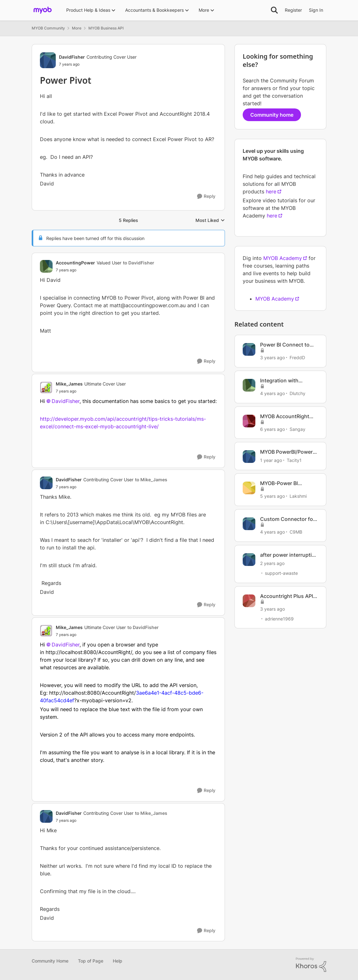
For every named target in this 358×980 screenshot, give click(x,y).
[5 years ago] (272, 496)
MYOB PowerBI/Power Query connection (286, 452)
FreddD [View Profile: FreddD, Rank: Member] (297, 357)
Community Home (50, 961)
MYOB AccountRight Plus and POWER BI (285, 416)
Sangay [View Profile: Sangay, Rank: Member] (297, 429)
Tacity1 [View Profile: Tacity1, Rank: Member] (294, 460)
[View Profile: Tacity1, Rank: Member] (249, 457)
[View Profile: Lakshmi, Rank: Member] (249, 488)
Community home (272, 115)
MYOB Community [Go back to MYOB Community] (48, 28)
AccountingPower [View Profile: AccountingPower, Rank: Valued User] (75, 263)
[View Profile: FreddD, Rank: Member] (249, 349)
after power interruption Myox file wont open (289, 555)
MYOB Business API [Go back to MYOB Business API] (106, 28)
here (271, 191)
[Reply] (206, 196)
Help (118, 961)
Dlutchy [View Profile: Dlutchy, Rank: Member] (297, 393)
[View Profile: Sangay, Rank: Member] (249, 421)
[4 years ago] (272, 393)
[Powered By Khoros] (311, 965)
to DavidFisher (139, 263)
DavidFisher (66, 401)
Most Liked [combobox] (210, 221)
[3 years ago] (272, 357)
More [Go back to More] (77, 28)
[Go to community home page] (43, 10)
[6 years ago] (272, 429)
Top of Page (91, 961)
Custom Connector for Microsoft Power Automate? (288, 519)
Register (293, 10)
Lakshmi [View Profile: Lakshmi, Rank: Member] (298, 496)
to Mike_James (151, 480)
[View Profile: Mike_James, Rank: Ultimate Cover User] (46, 387)
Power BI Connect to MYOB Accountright (285, 345)
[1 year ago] (271, 460)
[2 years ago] (272, 563)
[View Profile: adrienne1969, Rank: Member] (249, 601)
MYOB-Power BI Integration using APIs (287, 483)
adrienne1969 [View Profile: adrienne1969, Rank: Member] (279, 618)
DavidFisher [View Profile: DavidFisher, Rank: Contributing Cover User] (72, 57)
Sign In (316, 10)
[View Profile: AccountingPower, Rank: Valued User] (46, 266)
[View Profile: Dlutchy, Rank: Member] (249, 385)
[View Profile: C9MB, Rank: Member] (249, 524)
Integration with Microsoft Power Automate (280, 381)
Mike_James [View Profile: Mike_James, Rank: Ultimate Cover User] (69, 384)
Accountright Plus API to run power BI (287, 596)
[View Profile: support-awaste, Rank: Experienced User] (249, 560)
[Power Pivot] (105, 270)
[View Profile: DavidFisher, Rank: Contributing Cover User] (48, 60)
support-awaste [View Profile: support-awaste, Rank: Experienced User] (281, 573)
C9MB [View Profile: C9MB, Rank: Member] (296, 532)
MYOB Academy (283, 258)
